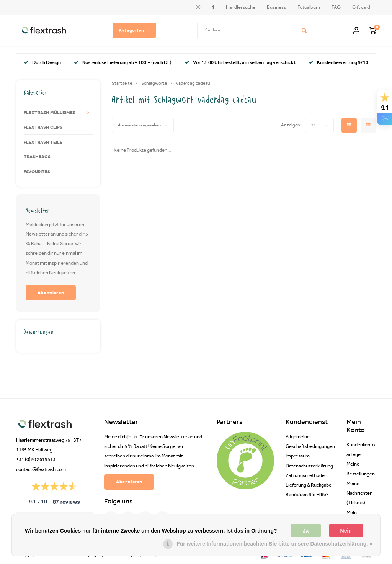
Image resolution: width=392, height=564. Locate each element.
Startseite (122, 83)
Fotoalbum (309, 7)
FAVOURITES (37, 171)
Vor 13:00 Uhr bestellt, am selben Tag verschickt (240, 62)
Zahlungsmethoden (306, 475)
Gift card (361, 7)
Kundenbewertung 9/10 (338, 62)
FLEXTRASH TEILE (43, 142)
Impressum (298, 456)
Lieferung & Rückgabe (309, 485)
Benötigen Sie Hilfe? (307, 494)
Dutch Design (42, 62)
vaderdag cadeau (193, 83)
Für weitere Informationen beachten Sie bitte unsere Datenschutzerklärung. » (274, 544)
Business (276, 7)
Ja (306, 531)
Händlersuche (241, 7)
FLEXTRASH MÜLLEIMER (50, 112)
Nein (346, 531)
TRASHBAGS (37, 157)
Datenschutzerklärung (309, 466)
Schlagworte (154, 83)
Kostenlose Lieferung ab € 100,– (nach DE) (123, 62)
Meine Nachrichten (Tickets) (359, 493)
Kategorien (134, 30)
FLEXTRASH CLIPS (43, 127)
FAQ (336, 7)
